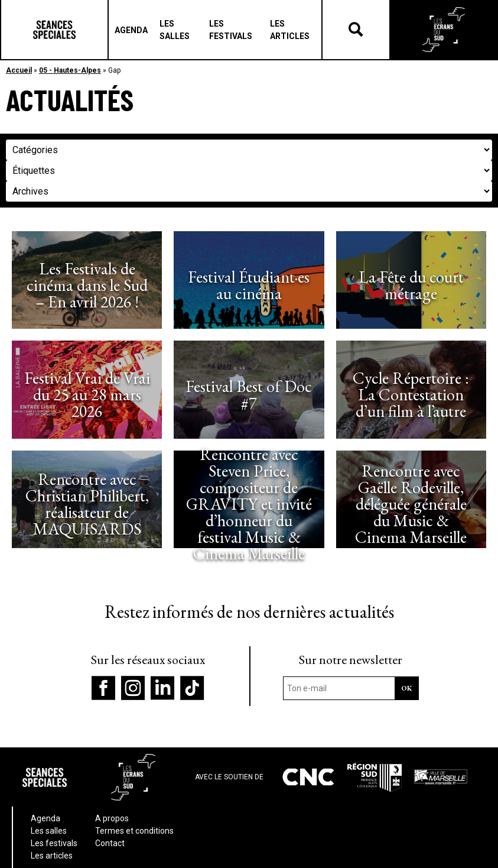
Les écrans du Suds (444, 30)
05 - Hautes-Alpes (70, 70)
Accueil (19, 70)
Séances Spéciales (54, 30)
